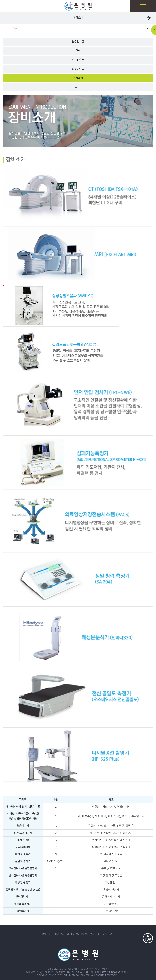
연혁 (78, 51)
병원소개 (78, 18)
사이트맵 (107, 934)
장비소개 (78, 29)
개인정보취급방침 (77, 934)
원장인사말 (78, 41)
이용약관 (59, 934)
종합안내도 (78, 69)
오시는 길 (78, 87)
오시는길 (95, 934)
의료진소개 (78, 60)
